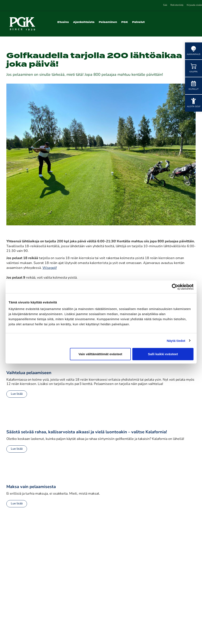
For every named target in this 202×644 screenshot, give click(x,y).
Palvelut (138, 22)
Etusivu (63, 22)
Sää (165, 5)
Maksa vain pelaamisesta (31, 487)
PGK (125, 22)
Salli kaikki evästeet (163, 354)
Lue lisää (17, 394)
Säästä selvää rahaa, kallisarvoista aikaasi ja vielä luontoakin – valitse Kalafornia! (87, 432)
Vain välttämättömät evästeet (100, 354)
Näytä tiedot (176, 340)
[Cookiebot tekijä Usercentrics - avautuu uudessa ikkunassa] (175, 287)
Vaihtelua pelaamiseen (29, 373)
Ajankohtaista (84, 22)
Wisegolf (50, 268)
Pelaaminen (108, 22)
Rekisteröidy (177, 5)
